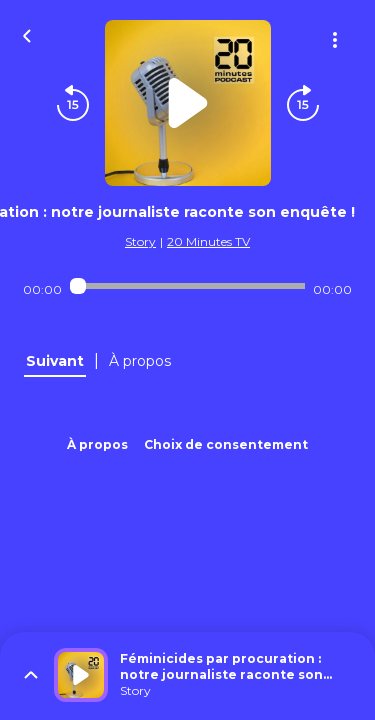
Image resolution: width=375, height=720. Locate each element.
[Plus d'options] (335, 40)
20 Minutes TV (208, 241)
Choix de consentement (226, 444)
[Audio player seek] (187, 286)
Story (140, 241)
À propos (97, 444)
